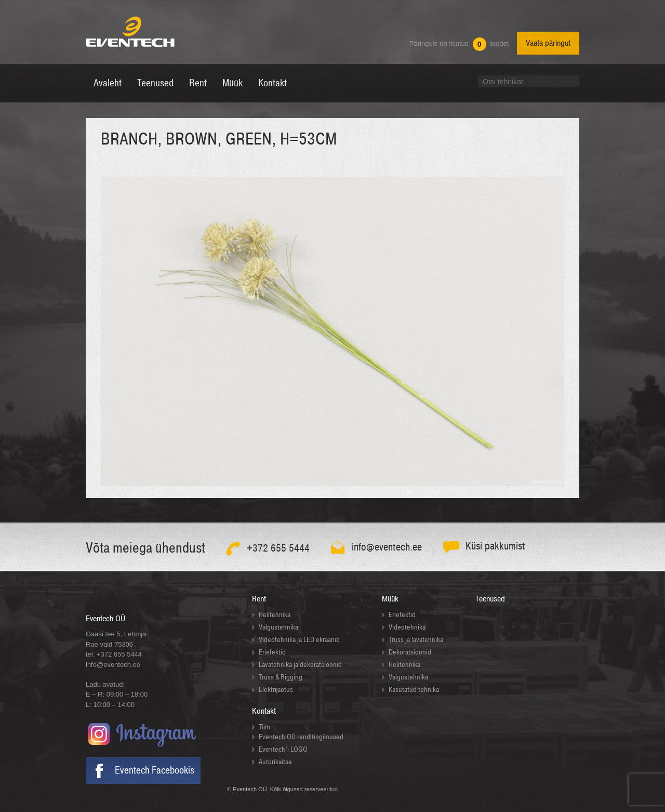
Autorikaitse (275, 762)
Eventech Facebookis (155, 770)
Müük (390, 599)
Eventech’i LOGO (283, 749)
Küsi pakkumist (495, 546)
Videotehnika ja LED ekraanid (299, 640)
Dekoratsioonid (410, 652)
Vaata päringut (548, 43)
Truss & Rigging (281, 677)
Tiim (264, 727)
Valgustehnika (278, 627)
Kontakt (264, 711)
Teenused (490, 599)
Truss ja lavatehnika (416, 640)
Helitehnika (275, 615)
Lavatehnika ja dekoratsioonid (300, 665)
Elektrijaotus (276, 690)
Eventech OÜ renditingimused (301, 737)
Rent (259, 599)
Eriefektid (272, 652)
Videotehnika (407, 627)
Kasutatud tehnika (414, 690)
